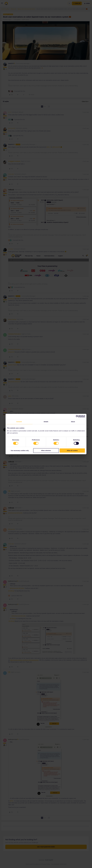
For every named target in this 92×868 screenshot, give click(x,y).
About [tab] (73, 422)
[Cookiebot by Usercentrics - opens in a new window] (77, 416)
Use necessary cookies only (20, 450)
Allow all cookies (72, 450)
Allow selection (46, 450)
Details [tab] (46, 422)
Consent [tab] (19, 422)
